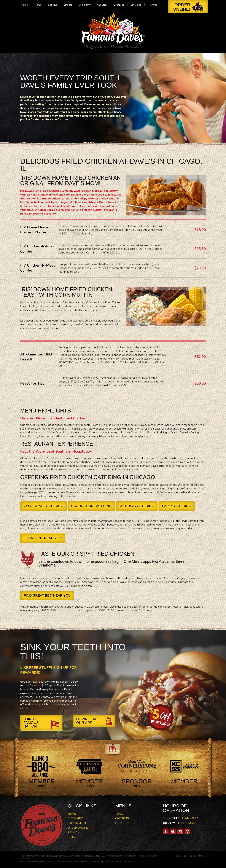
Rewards (152, 5)
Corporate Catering (43, 506)
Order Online (78, 828)
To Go (119, 814)
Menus (38, 5)
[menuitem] (25, 5)
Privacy (73, 832)
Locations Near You (43, 538)
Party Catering (177, 506)
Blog (71, 837)
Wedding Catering (137, 506)
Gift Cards (136, 5)
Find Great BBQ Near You (47, 595)
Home (25, 5)
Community (85, 5)
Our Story (102, 5)
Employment (77, 823)
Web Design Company (185, 856)
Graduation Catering (91, 506)
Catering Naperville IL (101, 862)
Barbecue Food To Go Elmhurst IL (73, 862)
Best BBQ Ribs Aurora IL (125, 862)
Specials (53, 5)
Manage (202, 856)
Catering (68, 5)
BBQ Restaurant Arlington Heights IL (38, 862)
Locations (119, 5)
